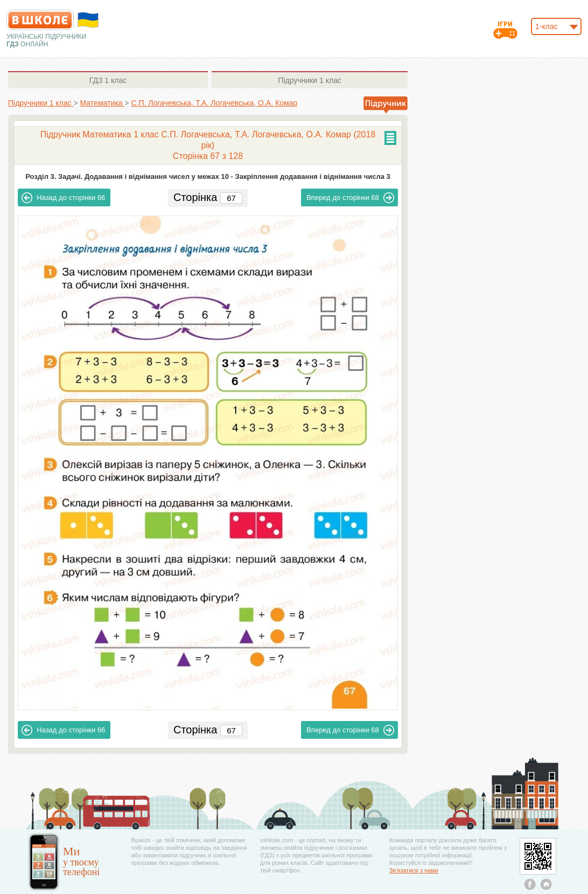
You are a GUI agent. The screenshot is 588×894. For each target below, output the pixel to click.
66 (63, 198)
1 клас (108, 80)
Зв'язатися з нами (414, 870)
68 (350, 198)
